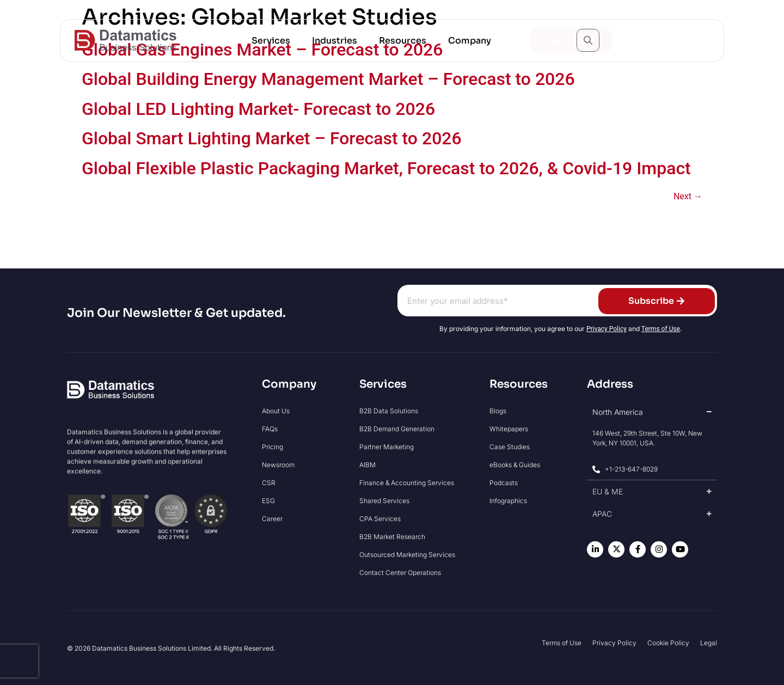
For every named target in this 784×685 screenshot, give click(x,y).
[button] (271, 41)
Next (688, 196)
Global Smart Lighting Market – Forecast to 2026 (272, 138)
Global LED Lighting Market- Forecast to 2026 (258, 109)
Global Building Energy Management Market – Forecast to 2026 (328, 79)
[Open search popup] (588, 40)
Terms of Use (661, 329)
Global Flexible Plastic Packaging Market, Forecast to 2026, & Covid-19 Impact (386, 168)
